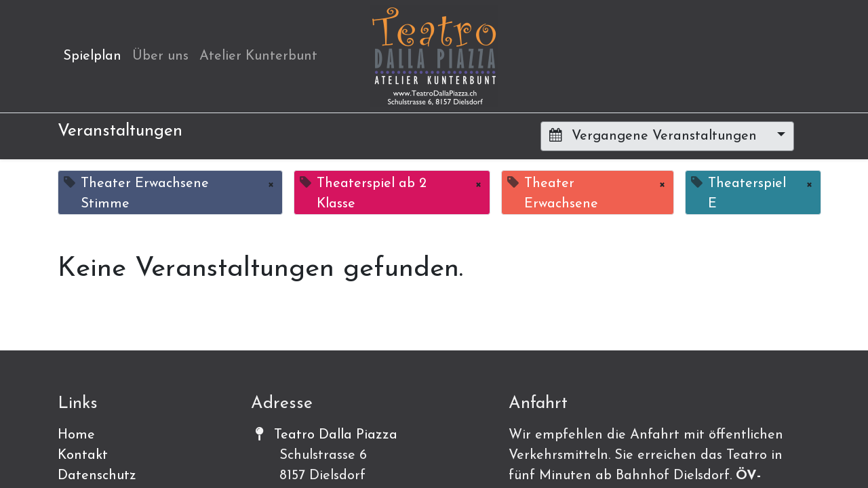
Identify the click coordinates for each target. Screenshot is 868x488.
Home (76, 435)
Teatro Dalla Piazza (336, 435)
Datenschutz (97, 476)
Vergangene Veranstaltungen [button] (655, 136)
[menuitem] (92, 56)
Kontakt (83, 455)
